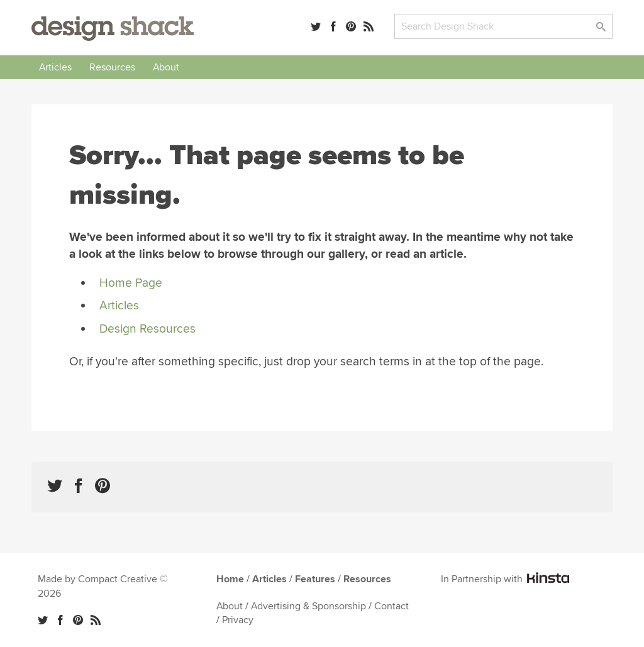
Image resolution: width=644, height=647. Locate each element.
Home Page (131, 283)
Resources (112, 67)
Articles (55, 67)
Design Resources (147, 329)
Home (230, 579)
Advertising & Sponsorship (308, 606)
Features (315, 579)
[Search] (503, 26)
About (166, 67)
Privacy (238, 620)
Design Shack (113, 29)
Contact (391, 606)
